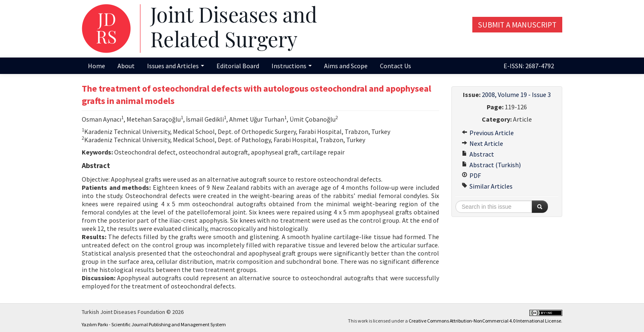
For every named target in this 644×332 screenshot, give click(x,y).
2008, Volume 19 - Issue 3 (516, 95)
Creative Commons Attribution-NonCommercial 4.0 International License (485, 321)
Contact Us (396, 66)
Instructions (292, 66)
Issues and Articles (176, 66)
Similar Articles (487, 186)
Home (97, 66)
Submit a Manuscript (517, 25)
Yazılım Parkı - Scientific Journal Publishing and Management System (154, 324)
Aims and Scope (346, 66)
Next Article (482, 143)
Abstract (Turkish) (491, 165)
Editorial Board (238, 66)
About (126, 66)
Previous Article (488, 133)
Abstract (478, 154)
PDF (471, 175)
